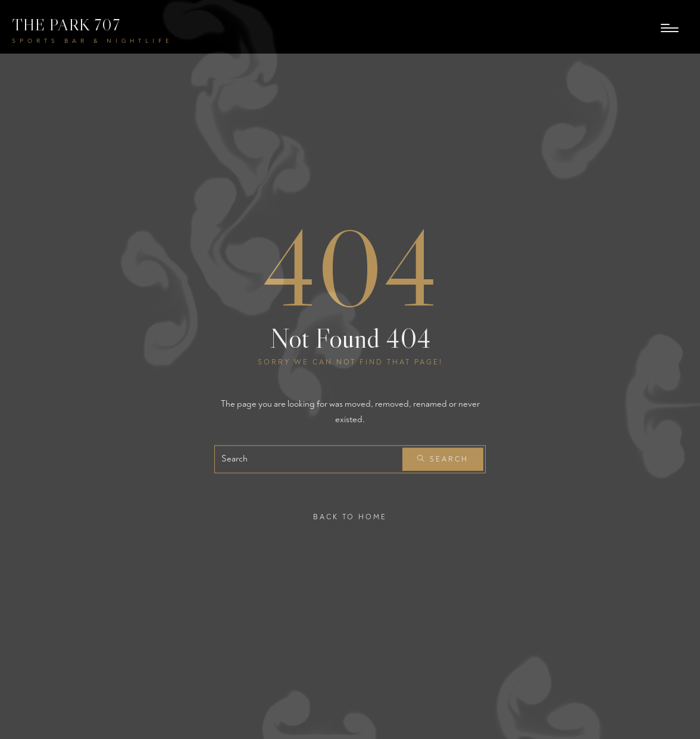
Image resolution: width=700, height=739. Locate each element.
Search (443, 459)
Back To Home (350, 517)
